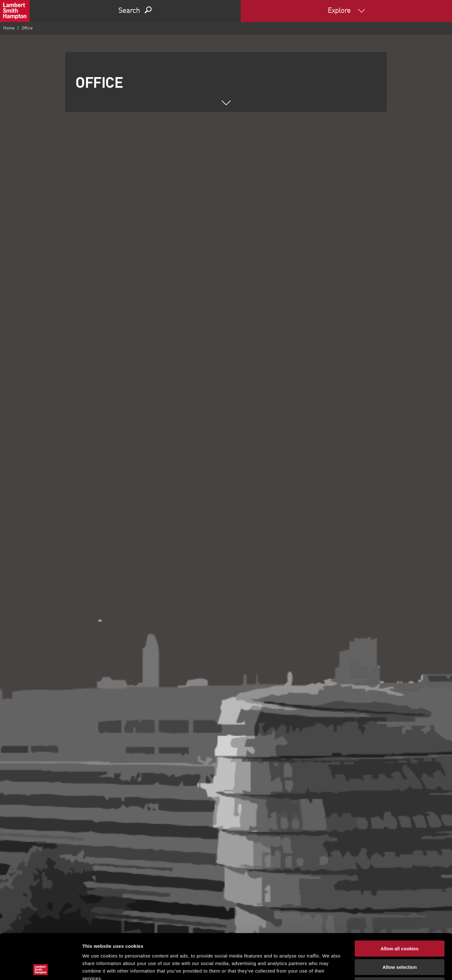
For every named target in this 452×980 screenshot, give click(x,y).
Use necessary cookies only (400, 940)
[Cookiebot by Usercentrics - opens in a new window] (41, 968)
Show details (329, 968)
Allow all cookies (400, 903)
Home (9, 28)
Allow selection (399, 922)
